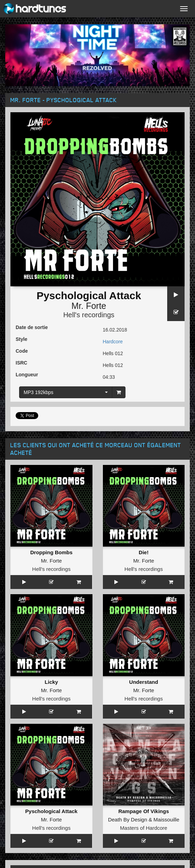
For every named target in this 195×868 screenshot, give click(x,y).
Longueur (27, 375)
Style (21, 339)
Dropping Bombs (51, 552)
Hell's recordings (89, 315)
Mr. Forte (89, 306)
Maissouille (166, 820)
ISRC (21, 363)
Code (22, 351)
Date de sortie (32, 327)
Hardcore (113, 342)
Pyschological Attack (51, 811)
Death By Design (128, 820)
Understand (144, 682)
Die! (144, 552)
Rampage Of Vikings (144, 811)
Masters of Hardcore (144, 828)
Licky (51, 682)
